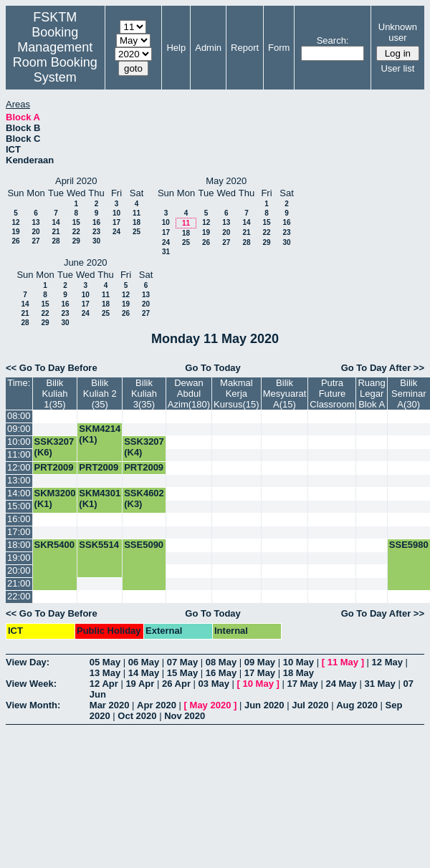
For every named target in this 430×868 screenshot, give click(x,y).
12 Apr (104, 684)
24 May (341, 684)
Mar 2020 (110, 705)
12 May (387, 662)
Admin (208, 48)
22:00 (19, 596)
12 (15, 222)
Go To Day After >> (383, 368)
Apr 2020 (157, 705)
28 (56, 241)
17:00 (19, 532)
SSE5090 (144, 545)
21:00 (19, 583)
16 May (221, 673)
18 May (298, 673)
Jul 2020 (310, 705)
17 (116, 222)
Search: (333, 40)
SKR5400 (54, 545)
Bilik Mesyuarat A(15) (285, 394)
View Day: (28, 662)
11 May (343, 662)
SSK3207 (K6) (54, 447)
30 (96, 241)
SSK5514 (99, 545)
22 (76, 232)
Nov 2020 (185, 716)
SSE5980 (409, 545)
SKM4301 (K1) (100, 498)
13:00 (19, 480)
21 (56, 232)
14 (56, 222)
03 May (214, 684)
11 (137, 213)
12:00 (19, 467)
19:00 (19, 558)
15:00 (19, 506)
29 (76, 241)
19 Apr (140, 684)
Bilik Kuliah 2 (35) (100, 394)
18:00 (19, 545)
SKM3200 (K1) (55, 498)
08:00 (19, 416)
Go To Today (213, 368)
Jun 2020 (264, 705)
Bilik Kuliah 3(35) (144, 394)
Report (245, 48)
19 (15, 232)
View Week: (31, 684)
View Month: (33, 705)
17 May (260, 673)
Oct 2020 (137, 716)
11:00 (19, 454)
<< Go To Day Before (52, 368)
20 (35, 232)
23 (96, 232)
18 (137, 222)
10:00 (19, 442)
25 (137, 232)
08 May (221, 662)
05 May (105, 662)
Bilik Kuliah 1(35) (54, 394)
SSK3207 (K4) (144, 447)
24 (116, 232)
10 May (298, 662)
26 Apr (176, 684)
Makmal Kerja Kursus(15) (236, 394)
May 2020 (211, 705)
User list (397, 68)
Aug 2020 (357, 705)
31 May (379, 684)
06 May (144, 662)
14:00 (19, 493)
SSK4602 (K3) (144, 498)
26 (15, 241)
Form (279, 48)
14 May (144, 673)
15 (76, 222)
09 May (260, 662)
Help (176, 48)
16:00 (19, 519)
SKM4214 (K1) (100, 434)
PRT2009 (54, 467)
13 (35, 222)
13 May (105, 673)
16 (96, 222)
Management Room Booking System (55, 62)
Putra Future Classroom (332, 394)
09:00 (19, 429)
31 (166, 252)
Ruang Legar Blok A (371, 394)
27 (35, 241)
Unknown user (398, 32)
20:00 (19, 570)
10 (116, 213)
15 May (182, 673)
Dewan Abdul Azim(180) (189, 394)
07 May (182, 662)
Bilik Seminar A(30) (408, 394)
